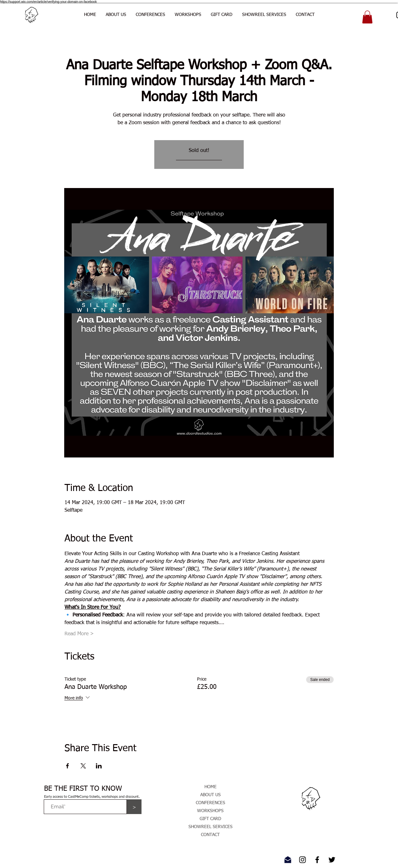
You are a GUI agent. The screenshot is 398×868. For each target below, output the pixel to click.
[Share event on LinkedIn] (99, 766)
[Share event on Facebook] (68, 766)
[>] (134, 807)
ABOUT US (210, 795)
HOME (210, 787)
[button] (150, 15)
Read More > (79, 634)
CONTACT (210, 835)
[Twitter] (332, 860)
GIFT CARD (210, 819)
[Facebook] (317, 860)
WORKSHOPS (210, 811)
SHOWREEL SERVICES (210, 827)
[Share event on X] (83, 766)
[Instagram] (302, 860)
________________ (199, 158)
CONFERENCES (210, 803)
